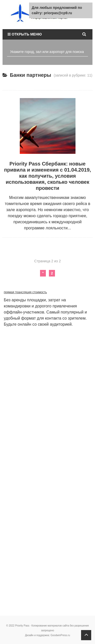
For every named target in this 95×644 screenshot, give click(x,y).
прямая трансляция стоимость (25, 292)
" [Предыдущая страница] (43, 273)
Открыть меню (25, 34)
